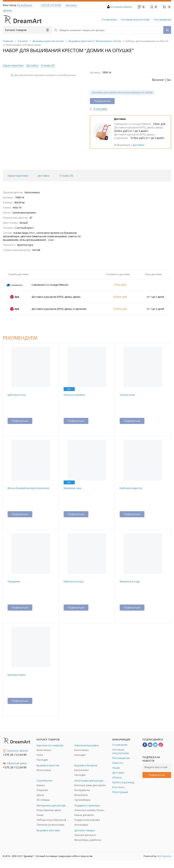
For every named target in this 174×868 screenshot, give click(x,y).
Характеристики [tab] (18, 176)
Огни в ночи (127, 395)
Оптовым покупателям (135, 19)
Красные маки (16, 675)
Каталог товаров (27, 30)
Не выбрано (25, 5)
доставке (139, 145)
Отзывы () (48, 65)
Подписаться (157, 775)
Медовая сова (72, 488)
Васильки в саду (130, 581)
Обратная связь (15, 763)
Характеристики (13, 65)
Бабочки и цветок (131, 488)
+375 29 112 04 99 (51, 5)
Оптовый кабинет (121, 7)
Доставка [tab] (43, 176)
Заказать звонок (16, 751)
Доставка (32, 65)
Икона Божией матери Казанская (28, 488)
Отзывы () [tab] (66, 176)
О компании (109, 19)
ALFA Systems (164, 856)
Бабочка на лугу (74, 581)
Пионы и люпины (74, 395)
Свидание (14, 581)
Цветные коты (17, 395)
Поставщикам (162, 19)
